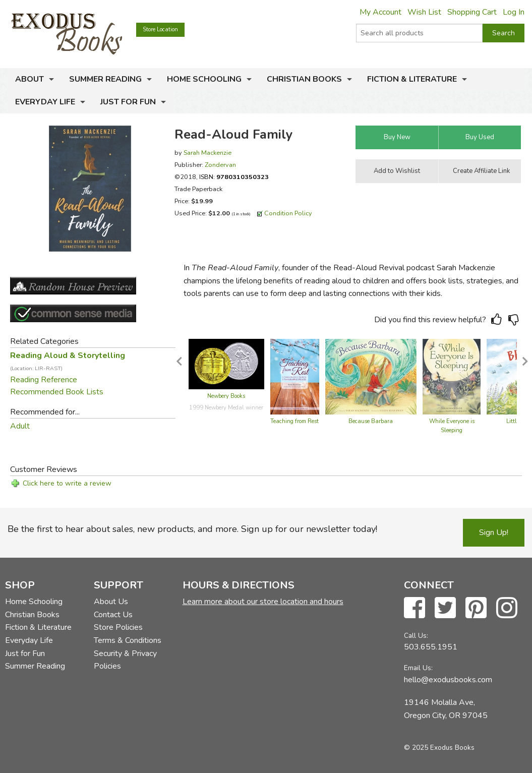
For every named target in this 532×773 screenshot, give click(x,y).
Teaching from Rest (294, 421)
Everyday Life (45, 102)
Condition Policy (288, 213)
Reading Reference (44, 380)
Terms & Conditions (128, 640)
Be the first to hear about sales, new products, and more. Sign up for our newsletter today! (192, 529)
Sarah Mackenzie (208, 153)
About (29, 79)
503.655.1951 (431, 647)
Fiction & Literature (412, 79)
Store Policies (118, 627)
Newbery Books (226, 396)
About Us (111, 602)
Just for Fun (128, 102)
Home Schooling (204, 79)
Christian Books (304, 79)
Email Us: (418, 668)
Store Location (160, 29)
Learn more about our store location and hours (263, 602)
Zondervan (220, 165)
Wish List (424, 12)
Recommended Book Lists (57, 392)
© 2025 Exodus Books (439, 748)
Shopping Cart (472, 12)
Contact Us (113, 615)
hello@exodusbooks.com (448, 680)
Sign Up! (494, 532)
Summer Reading (105, 79)
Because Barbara (371, 421)
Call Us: (416, 636)
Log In (514, 12)
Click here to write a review (67, 483)
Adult (20, 426)
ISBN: (234, 177)
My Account (380, 12)
